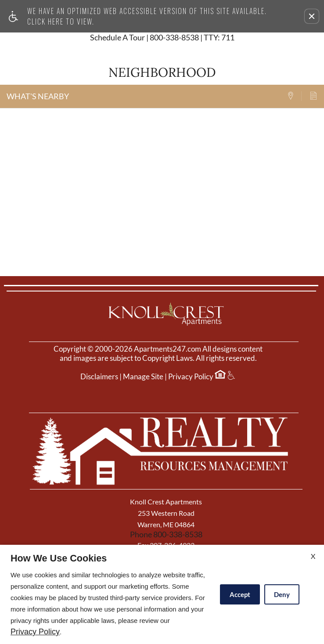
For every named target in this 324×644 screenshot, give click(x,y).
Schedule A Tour (117, 38)
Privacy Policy (191, 377)
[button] (312, 16)
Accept (240, 594)
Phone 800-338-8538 (166, 534)
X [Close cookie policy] (313, 556)
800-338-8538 (192, 38)
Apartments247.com (167, 349)
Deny (282, 594)
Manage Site (143, 377)
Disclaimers (99, 377)
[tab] (294, 96)
